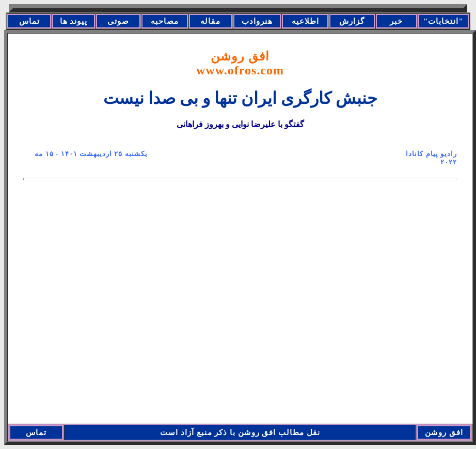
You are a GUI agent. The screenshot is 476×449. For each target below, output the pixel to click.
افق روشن (240, 63)
